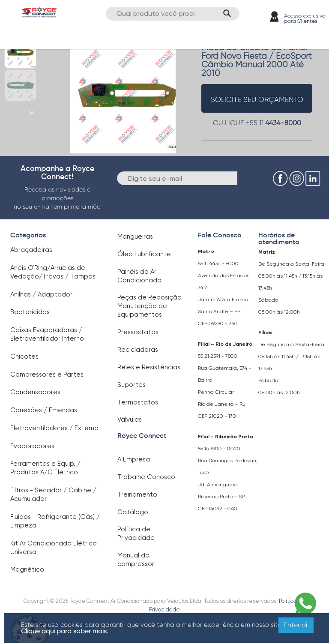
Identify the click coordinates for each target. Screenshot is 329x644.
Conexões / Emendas (44, 410)
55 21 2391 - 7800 (218, 356)
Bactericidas (30, 312)
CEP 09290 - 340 (218, 323)
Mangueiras (135, 237)
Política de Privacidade (136, 533)
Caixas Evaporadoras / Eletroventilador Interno (47, 334)
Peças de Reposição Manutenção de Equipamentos (150, 306)
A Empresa (134, 459)
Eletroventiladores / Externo (54, 428)
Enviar (252, 178)
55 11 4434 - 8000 (218, 264)
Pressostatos (138, 332)
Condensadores (35, 392)
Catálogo (133, 512)
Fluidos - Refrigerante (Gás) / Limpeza (55, 521)
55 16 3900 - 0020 (219, 449)
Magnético (27, 569)
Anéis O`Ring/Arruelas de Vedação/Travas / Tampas (53, 272)
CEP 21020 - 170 (217, 416)
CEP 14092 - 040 (218, 509)
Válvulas (130, 419)
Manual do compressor (136, 560)
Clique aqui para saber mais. (64, 631)
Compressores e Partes (47, 374)
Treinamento (137, 494)
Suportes (132, 385)
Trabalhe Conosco (146, 477)
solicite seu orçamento (257, 99)
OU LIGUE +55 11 (257, 123)
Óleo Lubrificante (144, 254)
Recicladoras (138, 350)
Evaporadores (32, 446)
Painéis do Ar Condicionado (139, 276)
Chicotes (24, 356)
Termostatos (138, 402)
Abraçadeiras (31, 250)
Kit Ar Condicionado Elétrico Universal (54, 548)
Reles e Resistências (149, 367)
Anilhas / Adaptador (41, 294)
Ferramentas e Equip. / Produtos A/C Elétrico (45, 468)
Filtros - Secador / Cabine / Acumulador (53, 494)
